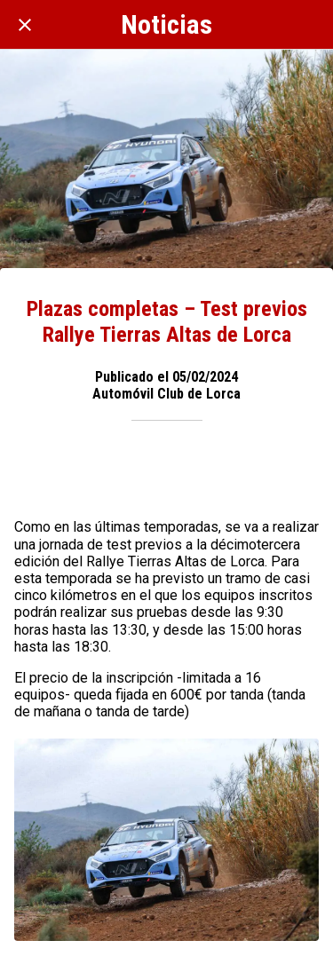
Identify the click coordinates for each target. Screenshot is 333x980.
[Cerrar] (25, 25)
